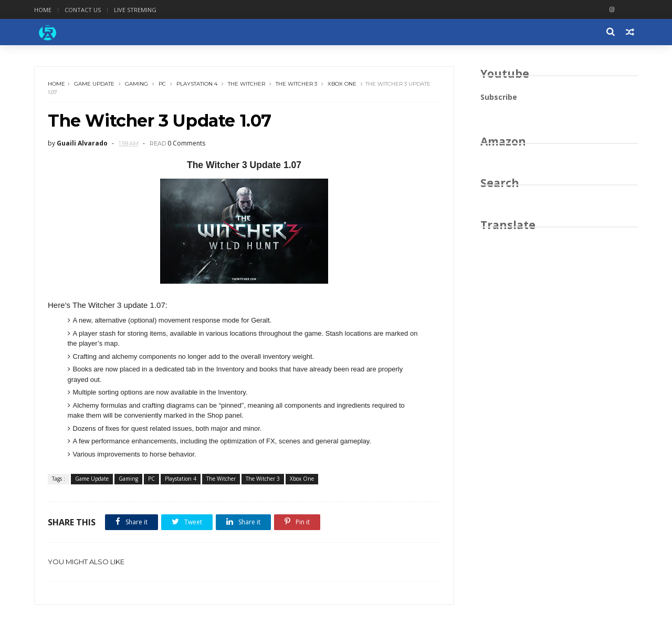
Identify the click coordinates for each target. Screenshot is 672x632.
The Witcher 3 (296, 84)
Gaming (136, 84)
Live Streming (135, 10)
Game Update (94, 84)
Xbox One (342, 84)
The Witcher (246, 84)
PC (162, 84)
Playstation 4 (197, 84)
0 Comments (186, 143)
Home (43, 10)
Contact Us (83, 10)
